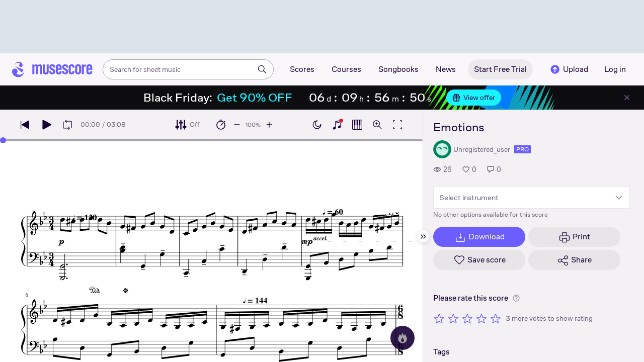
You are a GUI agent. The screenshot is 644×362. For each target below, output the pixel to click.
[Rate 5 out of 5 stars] (496, 318)
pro (522, 149)
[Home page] (52, 69)
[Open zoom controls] (377, 125)
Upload (569, 69)
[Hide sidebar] (423, 236)
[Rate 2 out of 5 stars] (453, 318)
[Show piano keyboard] (337, 125)
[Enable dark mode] (317, 125)
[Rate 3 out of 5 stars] (467, 318)
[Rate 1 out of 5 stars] (439, 318)
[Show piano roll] (357, 125)
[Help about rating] (516, 298)
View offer (474, 98)
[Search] (262, 69)
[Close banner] (627, 98)
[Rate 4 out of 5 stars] (481, 318)
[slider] (3, 140)
